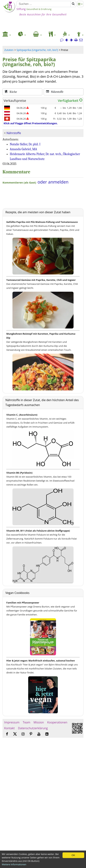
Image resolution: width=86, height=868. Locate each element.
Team (27, 722)
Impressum (12, 722)
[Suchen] (44, 4)
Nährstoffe (14, 133)
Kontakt (9, 728)
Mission (39, 722)
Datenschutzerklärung (33, 728)
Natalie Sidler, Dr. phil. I (25, 144)
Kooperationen (57, 722)
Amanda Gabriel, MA (23, 149)
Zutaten (9, 50)
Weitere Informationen (14, 864)
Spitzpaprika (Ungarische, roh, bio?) (37, 50)
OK (73, 855)
